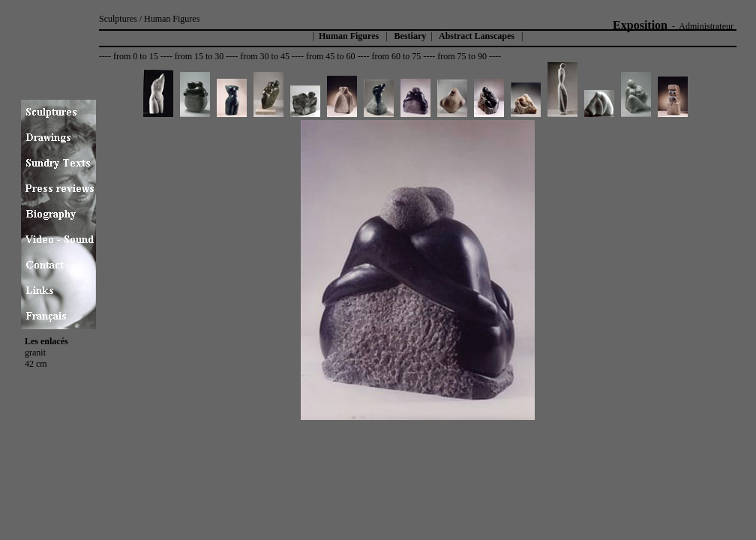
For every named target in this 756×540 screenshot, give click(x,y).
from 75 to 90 (462, 56)
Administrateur (706, 26)
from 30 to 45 (265, 56)
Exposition (640, 25)
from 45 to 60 (331, 56)
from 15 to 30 (199, 56)
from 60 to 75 (397, 56)
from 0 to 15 (136, 56)
